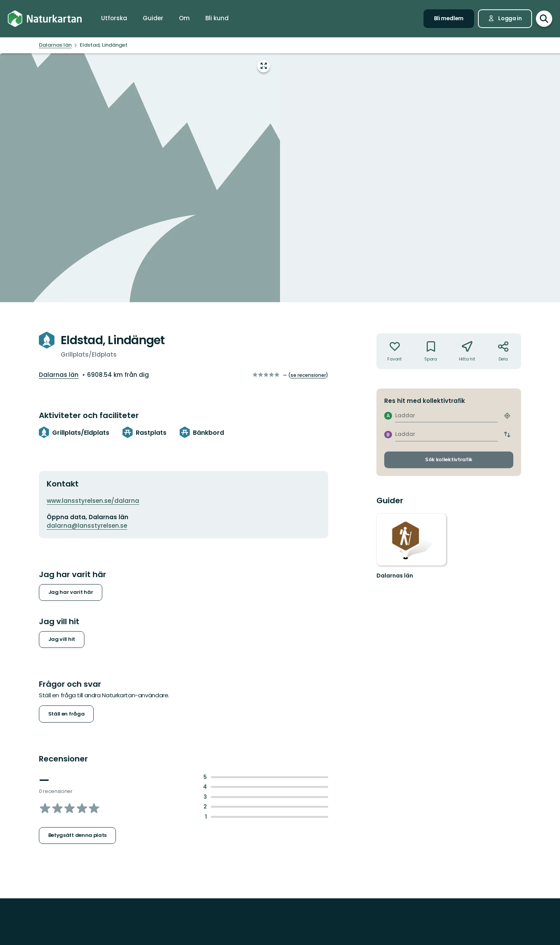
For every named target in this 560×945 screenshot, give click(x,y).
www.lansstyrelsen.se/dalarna (93, 501)
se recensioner (308, 375)
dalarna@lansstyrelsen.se (87, 526)
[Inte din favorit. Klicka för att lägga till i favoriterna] (395, 351)
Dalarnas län (59, 375)
